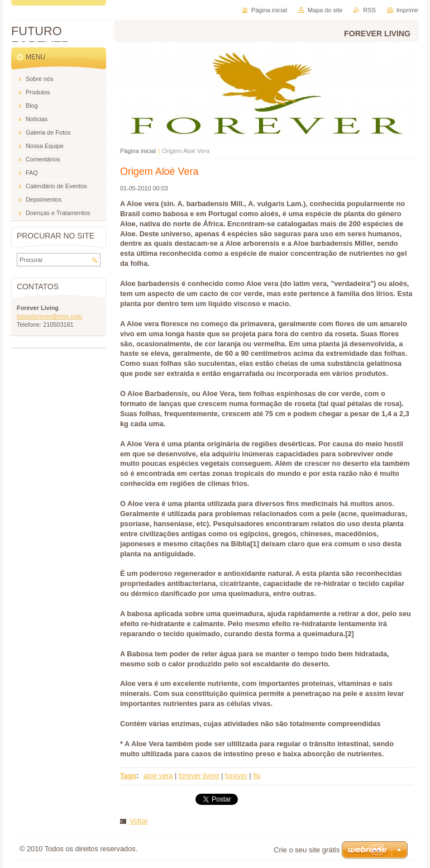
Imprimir (407, 10)
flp (257, 776)
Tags (128, 776)
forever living (199, 776)
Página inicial (138, 151)
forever (236, 776)
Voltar (139, 821)
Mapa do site (325, 10)
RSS (369, 10)
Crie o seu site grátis (307, 850)
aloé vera (158, 776)
